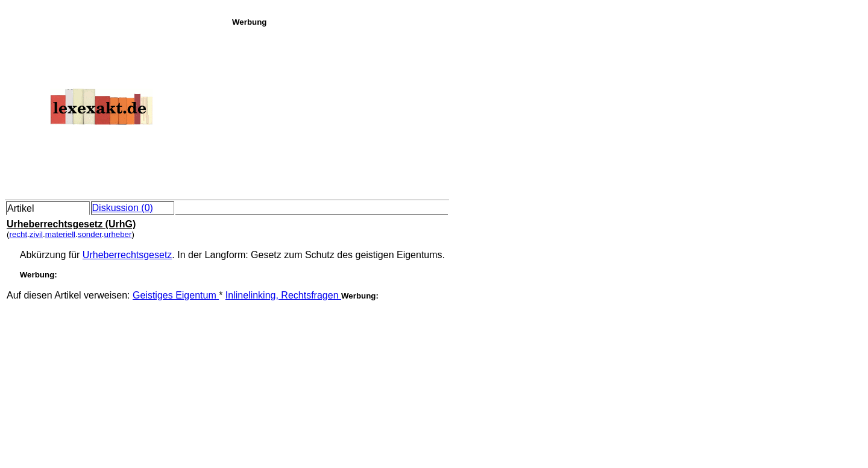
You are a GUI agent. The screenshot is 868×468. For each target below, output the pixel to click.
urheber (118, 234)
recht (18, 234)
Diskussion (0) (123, 208)
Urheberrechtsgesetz (127, 255)
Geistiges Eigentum (176, 295)
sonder (90, 234)
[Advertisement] (547, 111)
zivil (36, 234)
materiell (60, 234)
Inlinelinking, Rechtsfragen (283, 295)
